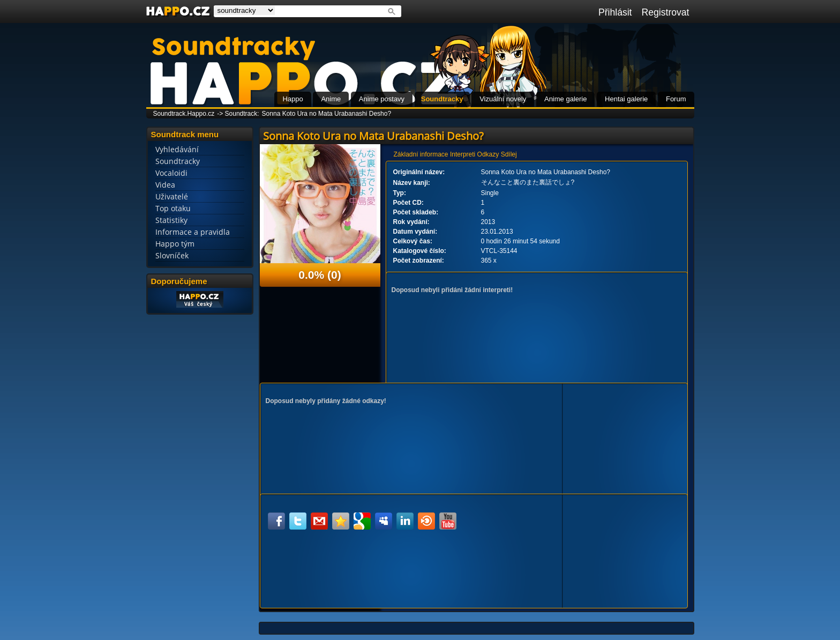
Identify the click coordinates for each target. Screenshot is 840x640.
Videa (165, 185)
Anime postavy (382, 99)
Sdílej (509, 154)
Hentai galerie (626, 99)
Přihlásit (615, 12)
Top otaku (173, 208)
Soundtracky (442, 99)
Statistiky (171, 220)
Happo (292, 99)
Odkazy (488, 154)
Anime (331, 99)
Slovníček (172, 255)
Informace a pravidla (193, 232)
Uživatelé (172, 196)
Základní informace (421, 154)
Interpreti (463, 154)
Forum (676, 99)
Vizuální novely (503, 99)
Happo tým (175, 244)
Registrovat (666, 12)
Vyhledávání (177, 149)
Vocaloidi (171, 173)
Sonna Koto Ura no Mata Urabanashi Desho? (327, 114)
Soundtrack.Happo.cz (184, 114)
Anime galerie (566, 99)
